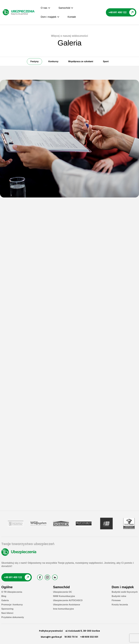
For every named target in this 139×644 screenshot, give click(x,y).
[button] (46, 8)
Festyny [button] (34, 61)
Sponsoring (7, 609)
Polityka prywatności (51, 631)
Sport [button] (106, 61)
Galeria (5, 600)
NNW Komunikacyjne (64, 596)
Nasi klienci (7, 613)
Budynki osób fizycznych (125, 592)
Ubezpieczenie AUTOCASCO (68, 600)
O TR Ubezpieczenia (12, 592)
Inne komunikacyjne (63, 609)
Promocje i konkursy (12, 605)
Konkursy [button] (53, 61)
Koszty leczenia (120, 605)
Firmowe (116, 600)
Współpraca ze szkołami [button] (81, 61)
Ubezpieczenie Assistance (67, 605)
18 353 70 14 (71, 637)
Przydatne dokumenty (13, 617)
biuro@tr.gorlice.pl (51, 637)
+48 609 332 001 (89, 637)
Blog (4, 596)
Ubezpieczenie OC (63, 592)
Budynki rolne (119, 596)
